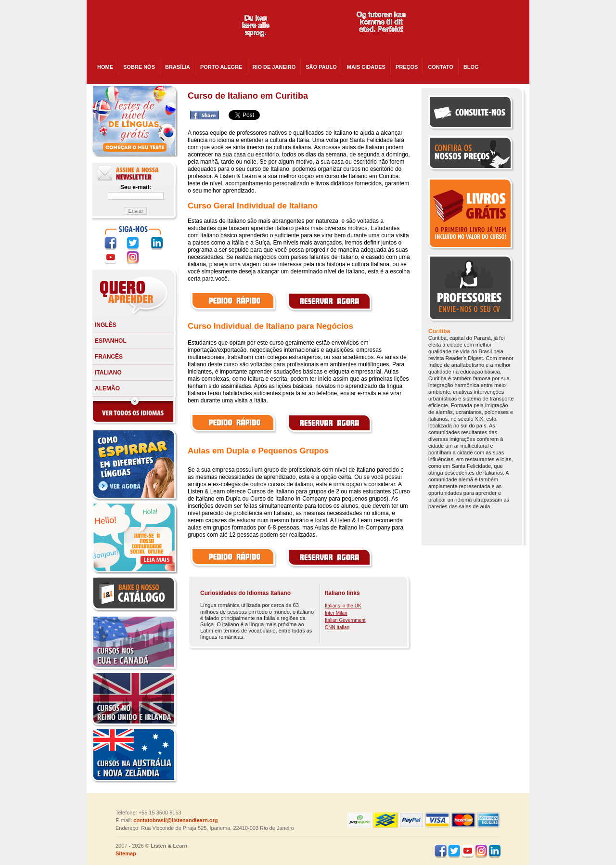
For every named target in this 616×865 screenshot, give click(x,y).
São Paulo (321, 67)
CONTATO (441, 67)
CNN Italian (337, 627)
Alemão (107, 388)
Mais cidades (366, 67)
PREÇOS (407, 67)
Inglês (106, 325)
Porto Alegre (221, 67)
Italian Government (345, 620)
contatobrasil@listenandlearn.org (175, 820)
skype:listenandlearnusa (470, 29)
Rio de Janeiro (274, 67)
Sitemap (126, 853)
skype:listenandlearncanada (470, 46)
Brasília (178, 67)
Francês (109, 357)
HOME (105, 67)
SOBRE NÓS (139, 67)
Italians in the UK (343, 606)
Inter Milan (336, 613)
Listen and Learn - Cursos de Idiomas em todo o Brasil (155, 29)
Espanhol (111, 341)
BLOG (471, 67)
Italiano (108, 373)
